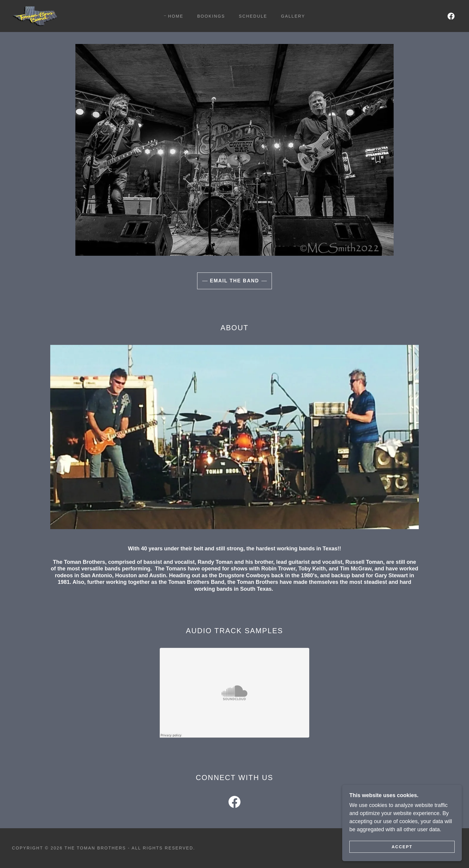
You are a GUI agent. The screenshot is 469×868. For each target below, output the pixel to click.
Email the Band (235, 281)
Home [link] (176, 16)
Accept (402, 846)
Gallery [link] (293, 16)
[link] (35, 16)
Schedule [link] (253, 16)
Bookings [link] (211, 16)
